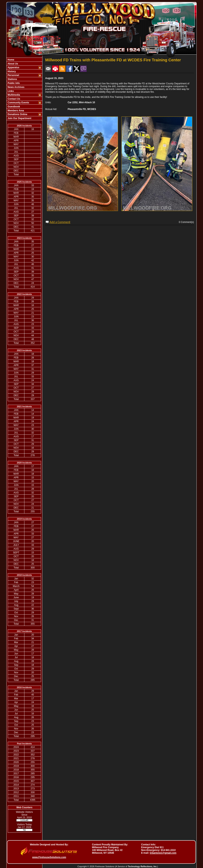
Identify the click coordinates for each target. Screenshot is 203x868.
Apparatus (13, 67)
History (11, 71)
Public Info (13, 83)
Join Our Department (19, 118)
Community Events (18, 103)
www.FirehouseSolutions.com (49, 857)
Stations (12, 79)
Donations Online (17, 114)
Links (10, 91)
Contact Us (14, 99)
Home (11, 60)
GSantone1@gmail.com (163, 853)
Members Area (15, 111)
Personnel (13, 75)
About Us (12, 64)
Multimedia (13, 95)
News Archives (16, 87)
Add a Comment (60, 222)
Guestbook (13, 107)
